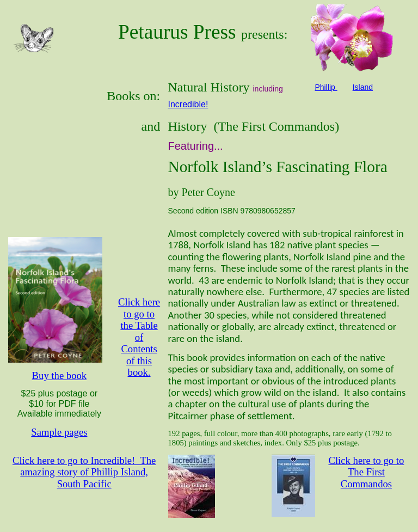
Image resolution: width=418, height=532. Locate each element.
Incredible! (188, 104)
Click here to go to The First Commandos (366, 472)
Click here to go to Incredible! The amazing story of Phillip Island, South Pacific (84, 472)
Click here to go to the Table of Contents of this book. (139, 337)
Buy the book (60, 375)
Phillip (326, 87)
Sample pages (59, 432)
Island (363, 87)
